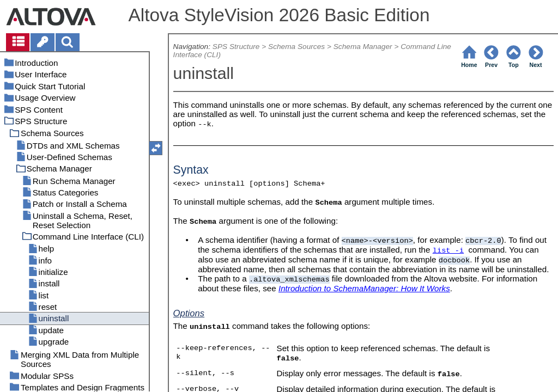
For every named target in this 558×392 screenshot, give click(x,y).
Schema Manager (363, 47)
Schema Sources (296, 47)
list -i (448, 251)
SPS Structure (236, 47)
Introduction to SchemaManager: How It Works (364, 288)
